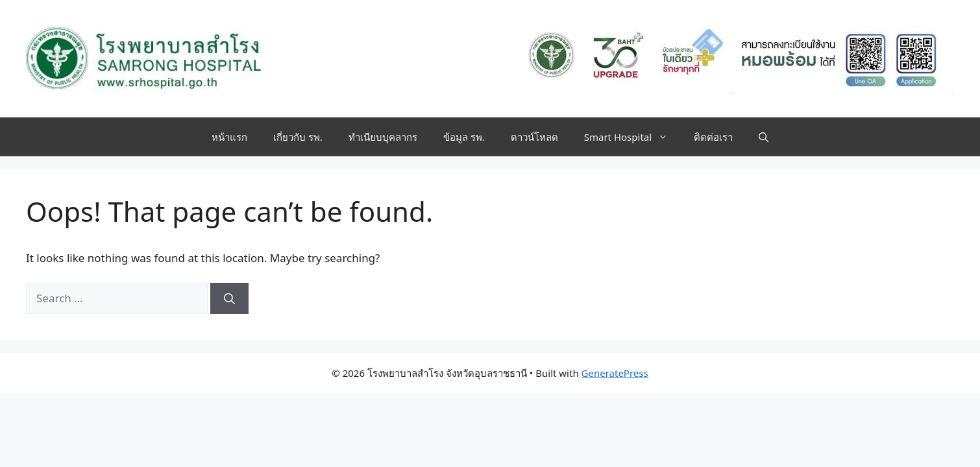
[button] (764, 137)
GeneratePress (615, 373)
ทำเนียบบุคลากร (383, 137)
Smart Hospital (632, 137)
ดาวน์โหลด (534, 137)
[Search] (229, 298)
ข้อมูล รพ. (464, 137)
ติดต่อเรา (713, 137)
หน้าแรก (229, 137)
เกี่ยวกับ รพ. (298, 137)
